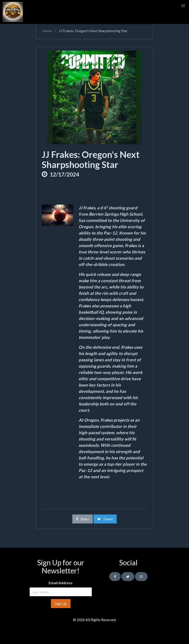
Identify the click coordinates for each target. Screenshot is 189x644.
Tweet (105, 519)
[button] (183, 6)
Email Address (61, 583)
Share (83, 519)
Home (47, 31)
